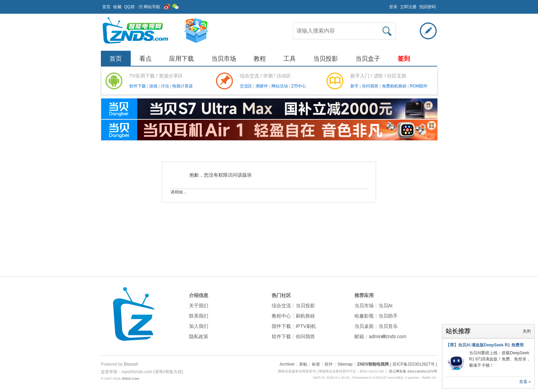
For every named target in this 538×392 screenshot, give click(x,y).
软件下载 (138, 86)
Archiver (287, 364)
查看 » (525, 382)
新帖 (303, 364)
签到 (404, 59)
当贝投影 (326, 59)
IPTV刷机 (306, 326)
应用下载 (182, 59)
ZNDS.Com (130, 378)
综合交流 (281, 306)
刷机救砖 (305, 316)
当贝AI (385, 306)
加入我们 (199, 326)
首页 (106, 7)
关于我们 (199, 306)
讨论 (166, 86)
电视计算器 (183, 86)
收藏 (117, 7)
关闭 (527, 331)
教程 (260, 59)
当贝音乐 (388, 326)
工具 (290, 59)
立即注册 (408, 7)
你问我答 (371, 86)
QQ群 (130, 7)
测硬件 (262, 86)
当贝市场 (224, 59)
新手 (355, 86)
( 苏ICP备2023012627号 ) (414, 364)
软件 (329, 364)
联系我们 (199, 316)
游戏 (154, 86)
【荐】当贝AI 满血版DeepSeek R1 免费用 (485, 345)
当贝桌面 (364, 326)
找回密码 (428, 7)
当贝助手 (388, 316)
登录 (393, 7)
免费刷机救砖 (395, 86)
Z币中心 (298, 86)
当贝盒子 (368, 59)
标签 (316, 364)
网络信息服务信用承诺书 (297, 371)
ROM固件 (419, 86)
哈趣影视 (364, 316)
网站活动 (280, 86)
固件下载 (281, 326)
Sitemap (345, 364)
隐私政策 (199, 336)
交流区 (246, 86)
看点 (145, 59)
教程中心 (281, 316)
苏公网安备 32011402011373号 (413, 371)
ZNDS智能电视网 (373, 364)
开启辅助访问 (386, 5)
